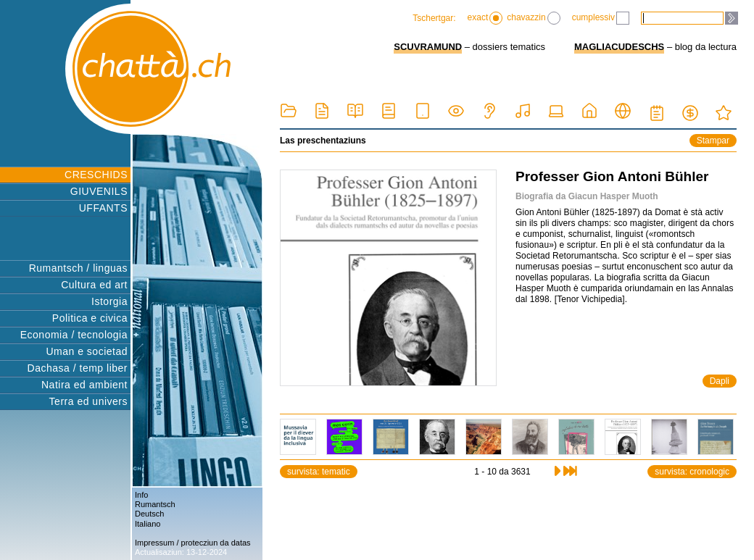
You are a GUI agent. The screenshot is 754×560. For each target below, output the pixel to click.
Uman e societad (87, 351)
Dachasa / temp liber (78, 368)
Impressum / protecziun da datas (193, 543)
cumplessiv (601, 18)
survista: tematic (319, 472)
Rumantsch (155, 504)
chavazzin (533, 18)
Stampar (713, 141)
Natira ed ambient (84, 385)
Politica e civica (90, 318)
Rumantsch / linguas (78, 268)
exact (485, 18)
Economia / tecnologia (74, 335)
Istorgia (109, 301)
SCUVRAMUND (428, 47)
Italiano (148, 524)
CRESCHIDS (96, 175)
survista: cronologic (692, 472)
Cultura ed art (94, 285)
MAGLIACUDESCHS (619, 47)
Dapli (720, 381)
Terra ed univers (88, 401)
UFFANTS (103, 208)
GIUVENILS (99, 191)
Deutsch (149, 514)
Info (141, 495)
